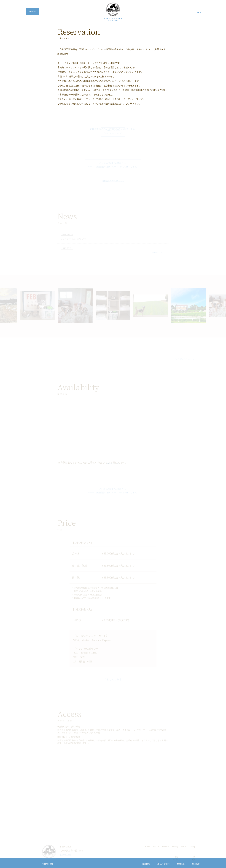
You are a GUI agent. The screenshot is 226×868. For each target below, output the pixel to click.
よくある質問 (163, 864)
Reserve (32, 11)
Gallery (192, 849)
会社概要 (146, 864)
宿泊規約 (196, 864)
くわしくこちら (113, 682)
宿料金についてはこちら (113, 183)
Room (156, 849)
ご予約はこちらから (113, 464)
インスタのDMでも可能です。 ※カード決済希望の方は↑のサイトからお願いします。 (113, 167)
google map (66, 857)
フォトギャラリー (184, 361)
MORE (157, 255)
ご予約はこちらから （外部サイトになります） (113, 132)
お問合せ (181, 864)
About (148, 849)
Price (184, 849)
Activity (175, 849)
